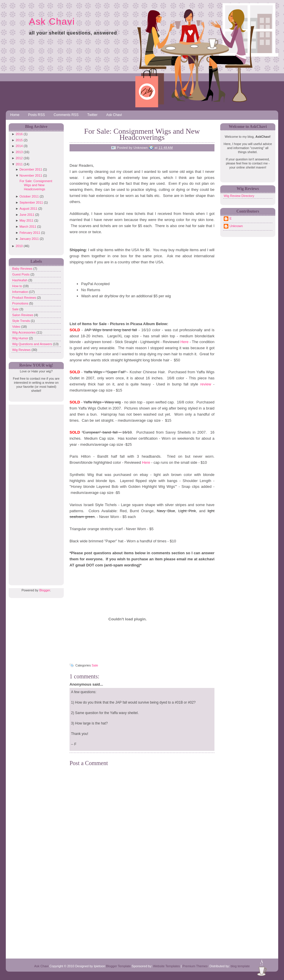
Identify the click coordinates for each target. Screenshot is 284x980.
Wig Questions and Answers (33, 344)
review (207, 384)
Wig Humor (21, 338)
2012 (19, 158)
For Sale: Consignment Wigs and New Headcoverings (36, 185)
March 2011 (28, 227)
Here (185, 342)
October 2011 (29, 196)
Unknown (236, 226)
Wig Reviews (22, 350)
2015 (19, 140)
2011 (19, 164)
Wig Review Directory (239, 196)
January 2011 (29, 239)
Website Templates (166, 966)
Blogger (44, 590)
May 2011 (26, 220)
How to (18, 286)
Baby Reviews (23, 269)
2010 (19, 246)
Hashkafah (20, 280)
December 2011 (31, 169)
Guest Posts (21, 274)
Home (15, 115)
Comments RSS (66, 115)
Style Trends (21, 321)
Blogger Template (118, 966)
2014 (19, 146)
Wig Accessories (24, 332)
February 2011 (30, 233)
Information (21, 292)
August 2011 (28, 209)
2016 (19, 134)
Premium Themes (195, 966)
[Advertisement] (35, 492)
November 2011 (31, 175)
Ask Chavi (52, 21)
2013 (19, 152)
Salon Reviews (23, 315)
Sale (16, 309)
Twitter (92, 115)
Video (17, 327)
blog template (240, 966)
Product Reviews (25, 298)
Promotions (21, 303)
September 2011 (31, 202)
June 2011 (27, 215)
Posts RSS (37, 115)
